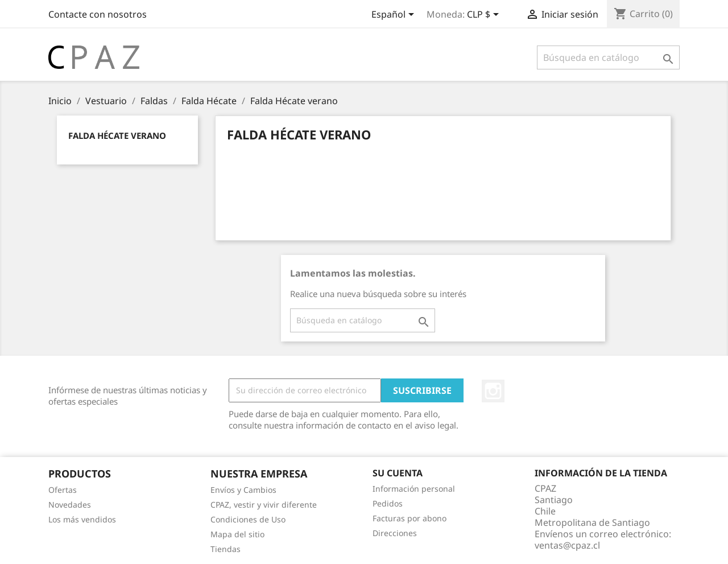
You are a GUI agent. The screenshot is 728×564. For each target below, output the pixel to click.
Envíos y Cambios (243, 490)
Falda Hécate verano (117, 135)
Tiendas (226, 549)
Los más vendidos (82, 519)
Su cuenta (398, 473)
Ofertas (63, 490)
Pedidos (388, 503)
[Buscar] (608, 57)
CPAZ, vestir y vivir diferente (264, 505)
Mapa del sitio (237, 534)
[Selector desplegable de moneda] (485, 15)
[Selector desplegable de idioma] (395, 15)
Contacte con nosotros (98, 14)
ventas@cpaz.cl (567, 545)
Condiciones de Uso (248, 519)
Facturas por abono (409, 518)
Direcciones (395, 533)
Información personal (414, 489)
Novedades (70, 505)
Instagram (493, 391)
